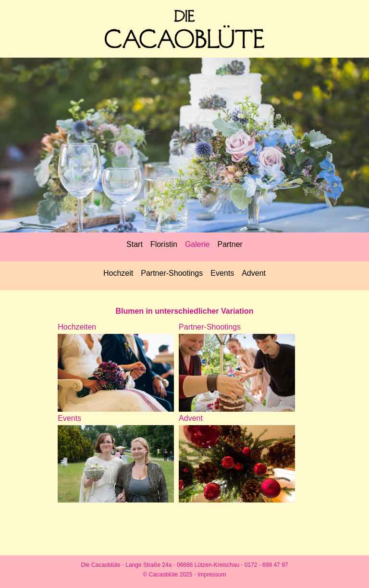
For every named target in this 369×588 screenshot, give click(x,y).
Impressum (212, 575)
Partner (230, 244)
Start (135, 244)
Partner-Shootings (172, 273)
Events (222, 273)
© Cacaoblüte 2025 (169, 575)
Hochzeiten (77, 327)
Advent (254, 273)
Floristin (164, 244)
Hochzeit (118, 273)
